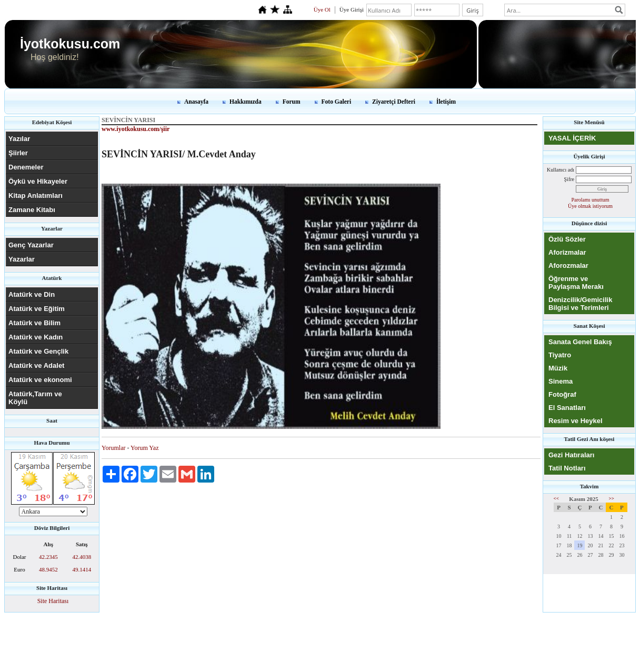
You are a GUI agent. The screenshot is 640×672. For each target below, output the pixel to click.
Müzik (558, 368)
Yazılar (19, 139)
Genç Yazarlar (31, 245)
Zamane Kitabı (32, 210)
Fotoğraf (562, 394)
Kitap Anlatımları (36, 195)
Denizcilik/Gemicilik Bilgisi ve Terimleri (580, 304)
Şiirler (18, 153)
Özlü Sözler (567, 239)
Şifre (569, 179)
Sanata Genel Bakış (580, 342)
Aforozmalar (568, 265)
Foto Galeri (337, 102)
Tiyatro (560, 355)
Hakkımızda (246, 102)
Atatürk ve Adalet (36, 365)
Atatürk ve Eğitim (37, 309)
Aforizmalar (567, 252)
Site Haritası (53, 601)
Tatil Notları (567, 468)
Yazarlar (22, 259)
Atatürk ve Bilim (34, 323)
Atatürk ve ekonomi (40, 380)
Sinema (561, 381)
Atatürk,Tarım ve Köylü (35, 398)
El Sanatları (567, 408)
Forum (292, 102)
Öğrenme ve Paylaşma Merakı (576, 283)
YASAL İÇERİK (572, 138)
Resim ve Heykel (576, 421)
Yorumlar (113, 448)
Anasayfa (196, 102)
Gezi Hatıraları (571, 455)
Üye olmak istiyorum (590, 206)
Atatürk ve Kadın (36, 337)
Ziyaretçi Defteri (394, 102)
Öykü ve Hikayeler (38, 181)
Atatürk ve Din (32, 294)
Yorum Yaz (144, 448)
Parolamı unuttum (591, 200)
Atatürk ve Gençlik (38, 351)
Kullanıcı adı (561, 170)
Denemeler (26, 167)
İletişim (446, 102)
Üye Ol (322, 9)
